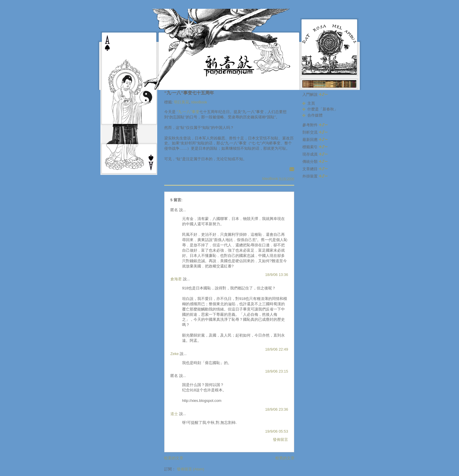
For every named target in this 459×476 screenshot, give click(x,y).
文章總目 (315, 169)
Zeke (174, 354)
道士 (174, 414)
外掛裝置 (315, 176)
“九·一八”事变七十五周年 (189, 93)
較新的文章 (174, 458)
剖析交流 (315, 132)
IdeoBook (199, 102)
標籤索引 (315, 147)
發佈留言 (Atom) (191, 469)
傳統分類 (315, 162)
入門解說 (315, 94)
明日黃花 (181, 102)
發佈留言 (280, 440)
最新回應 (315, 140)
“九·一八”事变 (188, 112)
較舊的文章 (285, 458)
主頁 (311, 103)
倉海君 (176, 279)
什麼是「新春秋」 (323, 109)
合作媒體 (315, 115)
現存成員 (315, 154)
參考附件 (315, 125)
